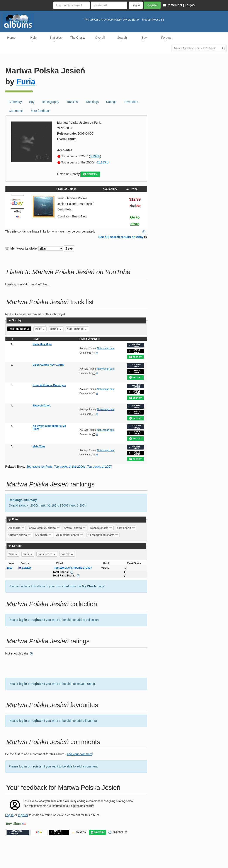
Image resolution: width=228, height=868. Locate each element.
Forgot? (190, 5)
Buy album (14, 824)
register (37, 620)
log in (23, 620)
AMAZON (79, 832)
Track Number (19, 329)
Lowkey (25, 568)
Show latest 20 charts (44, 528)
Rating (56, 329)
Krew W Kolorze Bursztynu (49, 385)
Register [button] (152, 5)
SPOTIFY (90, 174)
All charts (17, 528)
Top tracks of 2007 (99, 467)
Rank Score (47, 554)
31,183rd (103, 162)
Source (67, 554)
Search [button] (122, 39)
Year (13, 554)
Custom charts (20, 535)
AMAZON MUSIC (135, 345)
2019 (9, 568)
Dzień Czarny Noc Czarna (48, 365)
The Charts (78, 38)
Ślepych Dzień (42, 406)
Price (132, 189)
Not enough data (106, 348)
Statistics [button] (56, 39)
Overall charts (75, 528)
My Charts (89, 586)
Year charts (126, 528)
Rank (28, 554)
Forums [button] (166, 39)
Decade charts (101, 528)
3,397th (95, 156)
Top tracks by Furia (39, 467)
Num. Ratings (77, 329)
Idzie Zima (39, 446)
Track (40, 329)
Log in (9, 815)
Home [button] (11, 38)
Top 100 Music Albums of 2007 (73, 568)
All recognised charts (103, 535)
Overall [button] (100, 39)
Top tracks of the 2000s (70, 467)
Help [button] (33, 39)
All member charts (70, 535)
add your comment (80, 754)
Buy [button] (144, 39)
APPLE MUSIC (134, 351)
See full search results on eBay (121, 237)
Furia (26, 82)
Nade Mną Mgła (42, 344)
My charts (43, 535)
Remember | (174, 5)
